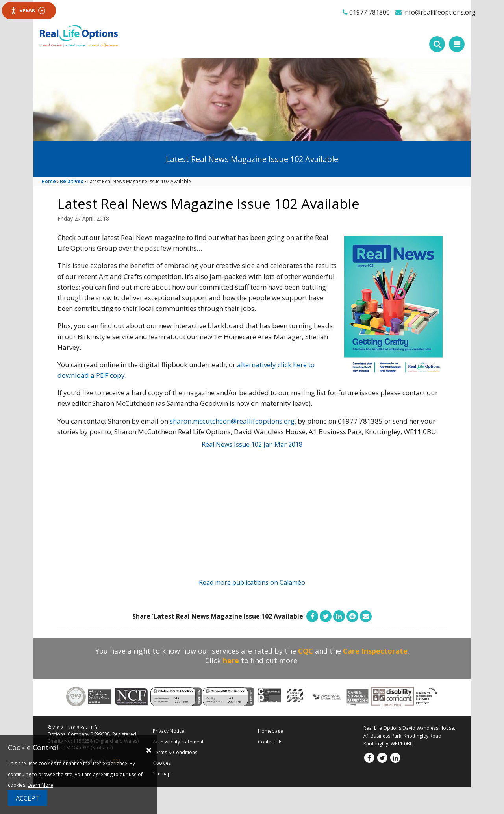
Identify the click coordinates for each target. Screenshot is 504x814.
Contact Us (270, 742)
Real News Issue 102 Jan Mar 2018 (252, 444)
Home (49, 181)
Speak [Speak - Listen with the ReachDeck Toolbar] (28, 10)
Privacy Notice (169, 731)
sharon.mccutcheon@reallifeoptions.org (232, 421)
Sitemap (162, 774)
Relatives (72, 181)
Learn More (40, 785)
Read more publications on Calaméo (252, 582)
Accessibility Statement (178, 742)
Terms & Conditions (175, 752)
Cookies (162, 763)
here (231, 660)
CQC (306, 651)
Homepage (271, 731)
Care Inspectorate (375, 651)
